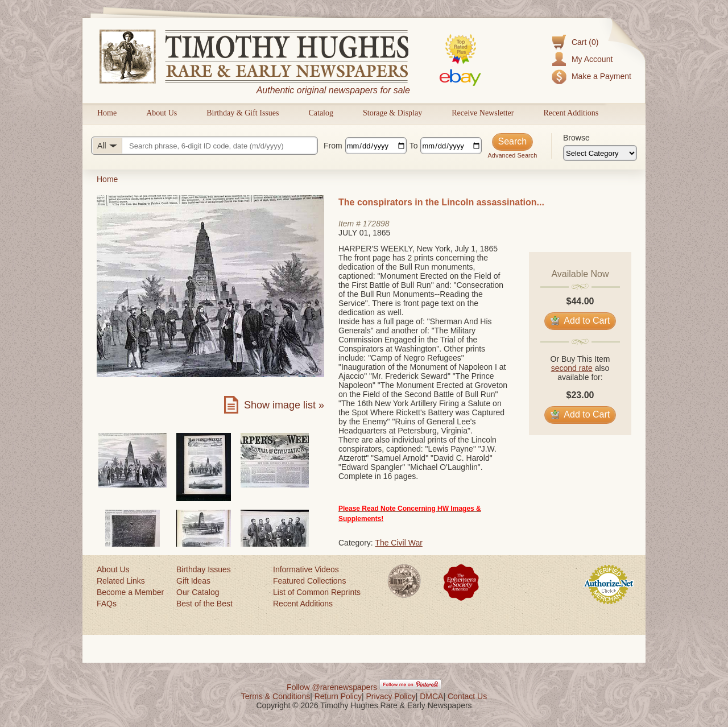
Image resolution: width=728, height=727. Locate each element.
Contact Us (467, 696)
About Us (162, 113)
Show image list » (284, 405)
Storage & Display (392, 113)
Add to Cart (580, 321)
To (414, 146)
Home (107, 113)
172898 (376, 224)
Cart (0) (585, 42)
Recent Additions (571, 113)
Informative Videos (306, 569)
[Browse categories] (600, 153)
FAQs (107, 604)
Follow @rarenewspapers (332, 687)
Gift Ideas (193, 581)
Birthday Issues (204, 569)
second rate (572, 368)
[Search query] (204, 146)
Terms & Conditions (276, 696)
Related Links (121, 581)
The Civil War (399, 543)
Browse (576, 138)
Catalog (321, 113)
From (333, 146)
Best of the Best (204, 604)
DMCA (431, 696)
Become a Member (130, 592)
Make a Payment (601, 76)
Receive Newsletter (483, 113)
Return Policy (338, 696)
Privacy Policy (391, 696)
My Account (592, 59)
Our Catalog (198, 592)
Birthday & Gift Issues (243, 113)
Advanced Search (512, 155)
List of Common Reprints (317, 592)
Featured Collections (309, 581)
